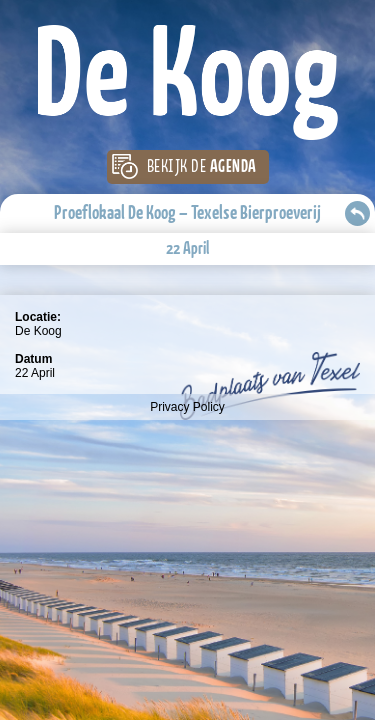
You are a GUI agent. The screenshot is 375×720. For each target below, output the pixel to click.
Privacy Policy (187, 407)
